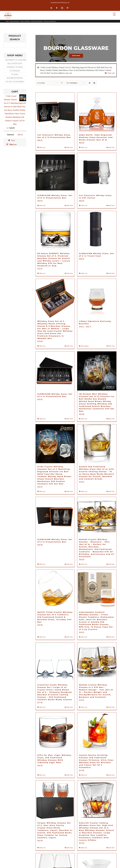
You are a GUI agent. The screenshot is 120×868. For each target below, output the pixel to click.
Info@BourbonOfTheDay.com (60, 3)
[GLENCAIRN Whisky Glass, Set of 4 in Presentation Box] (55, 371)
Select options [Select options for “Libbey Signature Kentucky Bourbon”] (85, 346)
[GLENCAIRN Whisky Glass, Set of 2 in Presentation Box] (55, 516)
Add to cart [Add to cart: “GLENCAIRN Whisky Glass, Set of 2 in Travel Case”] (84, 273)
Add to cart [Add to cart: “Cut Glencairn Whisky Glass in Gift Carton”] (84, 205)
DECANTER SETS (15, 63)
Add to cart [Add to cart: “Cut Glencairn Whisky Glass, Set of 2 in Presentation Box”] (42, 147)
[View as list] (94, 83)
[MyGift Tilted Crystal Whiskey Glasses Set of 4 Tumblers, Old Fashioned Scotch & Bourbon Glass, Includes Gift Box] (55, 589)
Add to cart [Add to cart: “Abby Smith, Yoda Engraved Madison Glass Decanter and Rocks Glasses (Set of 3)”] (84, 147)
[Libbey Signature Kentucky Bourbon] (97, 298)
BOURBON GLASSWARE (16, 60)
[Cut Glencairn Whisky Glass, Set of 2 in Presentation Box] (55, 112)
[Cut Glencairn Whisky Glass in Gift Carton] (97, 172)
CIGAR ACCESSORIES (15, 82)
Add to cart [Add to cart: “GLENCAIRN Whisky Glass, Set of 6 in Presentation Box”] (42, 205)
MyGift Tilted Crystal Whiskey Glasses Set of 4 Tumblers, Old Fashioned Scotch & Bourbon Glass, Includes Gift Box (55, 617)
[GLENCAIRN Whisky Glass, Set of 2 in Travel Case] (97, 230)
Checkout (13, 144)
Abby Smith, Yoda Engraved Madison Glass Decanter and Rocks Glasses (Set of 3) (96, 137)
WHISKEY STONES (15, 67)
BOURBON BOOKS (15, 78)
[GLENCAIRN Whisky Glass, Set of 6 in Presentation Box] (55, 172)
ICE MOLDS (15, 71)
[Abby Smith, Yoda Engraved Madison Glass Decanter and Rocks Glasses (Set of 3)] (97, 112)
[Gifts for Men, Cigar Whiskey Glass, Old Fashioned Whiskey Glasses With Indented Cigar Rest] (55, 732)
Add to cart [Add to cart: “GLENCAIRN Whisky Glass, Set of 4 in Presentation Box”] (42, 419)
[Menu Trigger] (114, 14)
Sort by (41, 83)
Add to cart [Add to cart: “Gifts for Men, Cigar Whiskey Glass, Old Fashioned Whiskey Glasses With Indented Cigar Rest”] (42, 775)
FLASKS (15, 74)
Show (72, 83)
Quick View (70, 147)
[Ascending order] (62, 83)
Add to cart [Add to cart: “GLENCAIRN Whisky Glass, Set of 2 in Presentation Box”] (42, 564)
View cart (111, 73)
